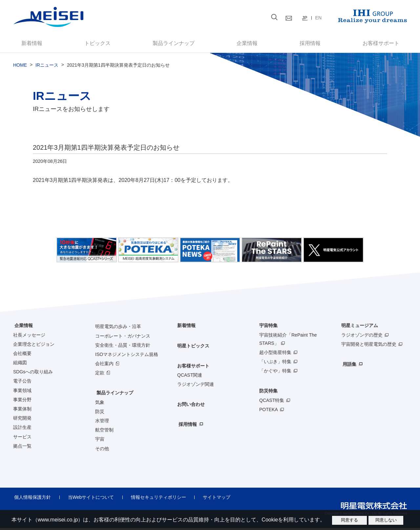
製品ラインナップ (114, 395)
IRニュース (47, 67)
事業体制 (22, 410)
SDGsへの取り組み (33, 374)
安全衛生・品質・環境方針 (123, 347)
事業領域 (22, 392)
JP (304, 18)
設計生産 (22, 429)
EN (318, 18)
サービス (22, 438)
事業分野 (22, 401)
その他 (102, 450)
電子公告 (22, 383)
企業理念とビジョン (34, 346)
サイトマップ (209, 499)
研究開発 (22, 420)
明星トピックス (193, 347)
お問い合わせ (191, 406)
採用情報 (306, 44)
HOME (20, 67)
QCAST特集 (272, 402)
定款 (100, 375)
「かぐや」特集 (275, 373)
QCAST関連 (190, 377)
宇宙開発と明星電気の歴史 (369, 346)
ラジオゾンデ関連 (196, 386)
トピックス (99, 44)
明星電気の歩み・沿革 (118, 328)
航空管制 (104, 432)
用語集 (348, 366)
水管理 (102, 422)
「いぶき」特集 (275, 363)
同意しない (386, 520)
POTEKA (269, 411)
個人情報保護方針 (31, 499)
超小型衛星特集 (275, 354)
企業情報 (246, 44)
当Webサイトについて (88, 499)
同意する (349, 520)
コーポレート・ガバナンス (123, 338)
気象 (100, 404)
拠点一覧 (22, 448)
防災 (100, 413)
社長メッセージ (29, 337)
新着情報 (36, 44)
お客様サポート (375, 44)
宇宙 (100, 441)
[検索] (236, 17)
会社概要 (22, 355)
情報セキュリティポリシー (153, 499)
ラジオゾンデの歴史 (362, 337)
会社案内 (104, 365)
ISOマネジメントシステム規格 (127, 356)
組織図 (20, 364)
